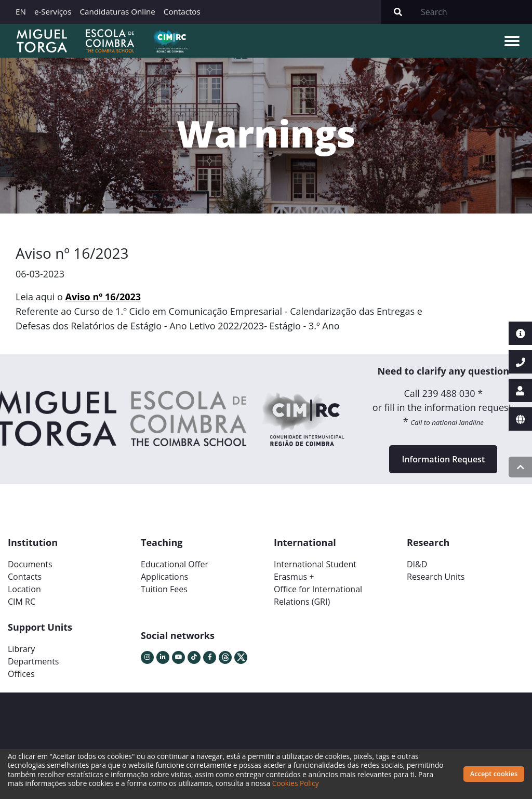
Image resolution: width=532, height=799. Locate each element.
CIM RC (22, 602)
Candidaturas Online (117, 11)
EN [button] (21, 11)
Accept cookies (494, 774)
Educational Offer (175, 564)
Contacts (25, 577)
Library (21, 649)
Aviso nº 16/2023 (103, 297)
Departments (33, 661)
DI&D (417, 564)
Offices (21, 674)
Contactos (182, 11)
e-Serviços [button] (53, 11)
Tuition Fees (164, 589)
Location (24, 589)
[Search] (473, 12)
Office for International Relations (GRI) (318, 595)
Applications (164, 577)
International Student (315, 564)
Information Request (443, 459)
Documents (30, 564)
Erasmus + (294, 577)
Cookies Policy (296, 783)
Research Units (436, 577)
